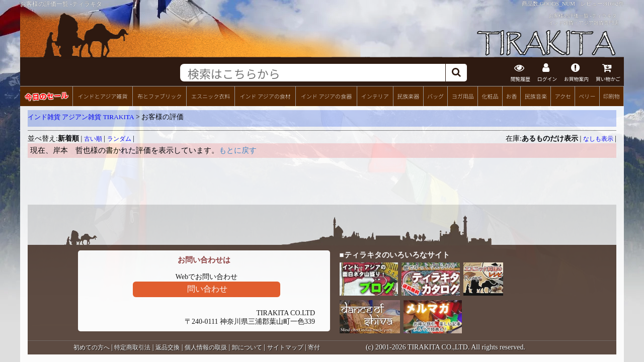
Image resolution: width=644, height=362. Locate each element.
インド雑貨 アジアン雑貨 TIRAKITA (81, 117)
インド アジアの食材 (265, 96)
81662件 (614, 4)
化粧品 (490, 96)
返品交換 (168, 347)
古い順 (93, 139)
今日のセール (46, 96)
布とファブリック (159, 96)
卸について (247, 347)
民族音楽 (536, 96)
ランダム (119, 139)
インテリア (375, 96)
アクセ (563, 96)
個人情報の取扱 (206, 347)
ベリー (587, 96)
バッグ (435, 96)
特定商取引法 (132, 347)
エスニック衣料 (211, 96)
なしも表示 (598, 139)
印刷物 (612, 96)
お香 (511, 96)
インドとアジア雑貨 (102, 96)
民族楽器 (408, 96)
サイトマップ (285, 347)
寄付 (314, 347)
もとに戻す (238, 150)
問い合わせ (207, 289)
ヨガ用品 (463, 96)
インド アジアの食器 (326, 96)
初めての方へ (92, 347)
